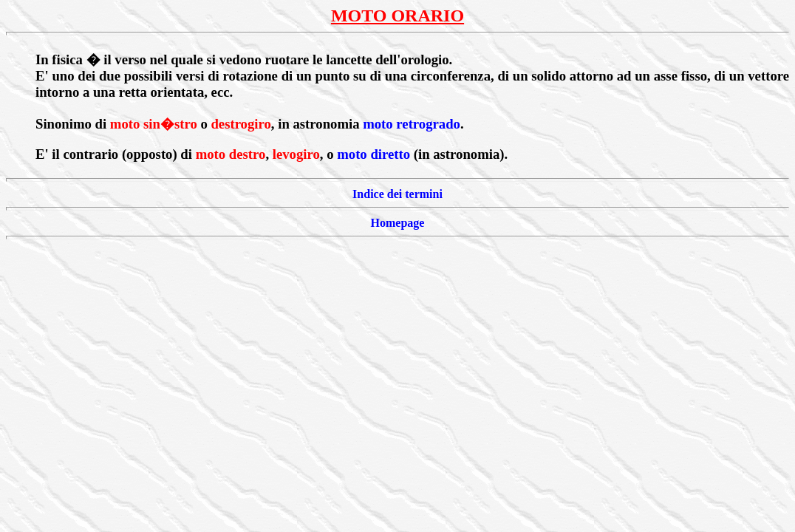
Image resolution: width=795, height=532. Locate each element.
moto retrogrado (412, 124)
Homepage (398, 223)
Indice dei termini (397, 194)
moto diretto (373, 154)
